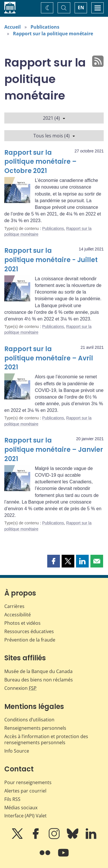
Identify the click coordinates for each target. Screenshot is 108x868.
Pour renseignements (28, 782)
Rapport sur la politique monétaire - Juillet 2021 (51, 260)
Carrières (14, 606)
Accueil (13, 27)
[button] (54, 561)
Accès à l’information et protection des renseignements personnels (46, 739)
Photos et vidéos (22, 623)
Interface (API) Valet (25, 816)
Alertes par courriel (25, 791)
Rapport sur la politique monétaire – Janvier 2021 (54, 450)
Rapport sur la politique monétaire (53, 34)
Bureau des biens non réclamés (39, 680)
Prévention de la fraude (30, 640)
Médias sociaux (21, 808)
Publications (45, 27)
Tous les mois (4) (54, 136)
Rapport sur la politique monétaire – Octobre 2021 (40, 162)
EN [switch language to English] (81, 8)
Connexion (20, 688)
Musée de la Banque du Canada (38, 671)
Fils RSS (12, 799)
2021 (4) (54, 118)
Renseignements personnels (35, 728)
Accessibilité (18, 615)
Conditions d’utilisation (29, 720)
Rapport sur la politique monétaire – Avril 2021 (49, 358)
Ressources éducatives (29, 631)
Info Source (17, 751)
